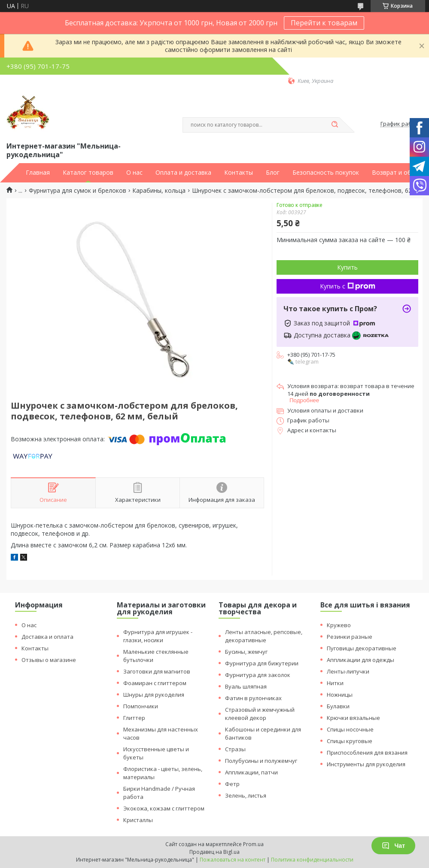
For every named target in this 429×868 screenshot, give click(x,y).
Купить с (348, 286)
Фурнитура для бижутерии (262, 663)
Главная (38, 173)
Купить (347, 267)
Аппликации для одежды (361, 660)
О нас (134, 173)
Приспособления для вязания (367, 753)
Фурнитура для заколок (258, 675)
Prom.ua (253, 844)
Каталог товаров (88, 173)
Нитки (335, 683)
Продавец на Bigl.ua (214, 852)
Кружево (339, 625)
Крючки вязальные (353, 718)
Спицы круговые (350, 741)
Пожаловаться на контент (233, 860)
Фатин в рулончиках (253, 698)
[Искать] (335, 125)
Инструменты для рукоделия (366, 764)
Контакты (239, 173)
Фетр (232, 784)
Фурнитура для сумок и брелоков (78, 191)
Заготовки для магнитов (157, 671)
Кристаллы (138, 820)
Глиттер (134, 718)
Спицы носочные (350, 729)
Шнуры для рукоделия (154, 695)
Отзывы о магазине (49, 660)
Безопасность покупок (326, 173)
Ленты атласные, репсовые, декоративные (264, 636)
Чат (393, 846)
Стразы (235, 749)
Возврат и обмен (397, 173)
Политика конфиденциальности (312, 860)
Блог (273, 173)
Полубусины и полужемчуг (261, 761)
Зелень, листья (246, 795)
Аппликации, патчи (251, 772)
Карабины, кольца (159, 191)
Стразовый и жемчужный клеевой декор (260, 714)
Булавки (338, 706)
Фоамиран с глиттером (155, 683)
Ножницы (340, 695)
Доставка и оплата (47, 637)
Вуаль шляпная (246, 686)
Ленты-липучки (348, 671)
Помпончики (141, 706)
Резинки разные (350, 637)
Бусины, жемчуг (246, 652)
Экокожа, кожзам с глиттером (164, 808)
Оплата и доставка (183, 173)
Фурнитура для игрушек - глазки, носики (158, 636)
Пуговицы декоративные (362, 648)
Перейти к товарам (324, 23)
